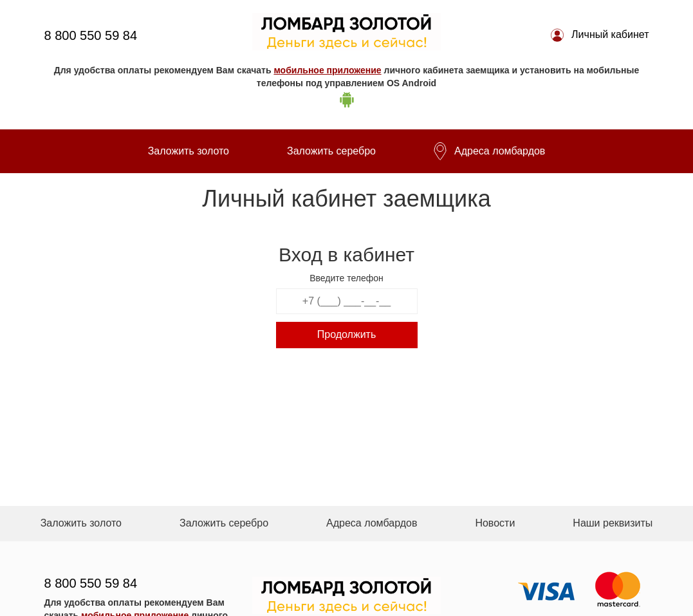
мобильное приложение (327, 70)
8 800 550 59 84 (91, 35)
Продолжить (347, 334)
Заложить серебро (331, 151)
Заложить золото (189, 151)
